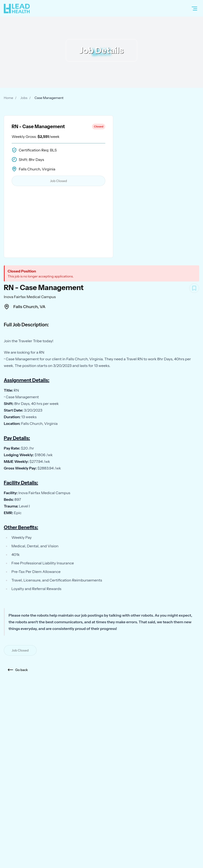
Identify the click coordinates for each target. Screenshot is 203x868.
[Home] (17, 9)
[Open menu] (194, 9)
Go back (18, 670)
